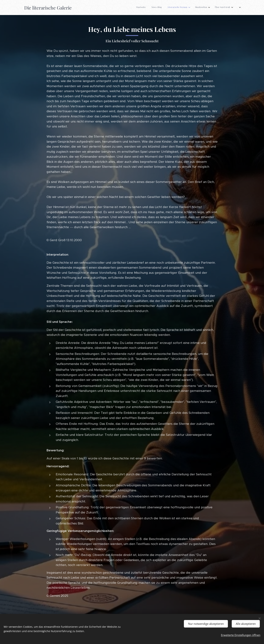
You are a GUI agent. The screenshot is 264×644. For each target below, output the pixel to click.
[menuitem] (191, 8)
